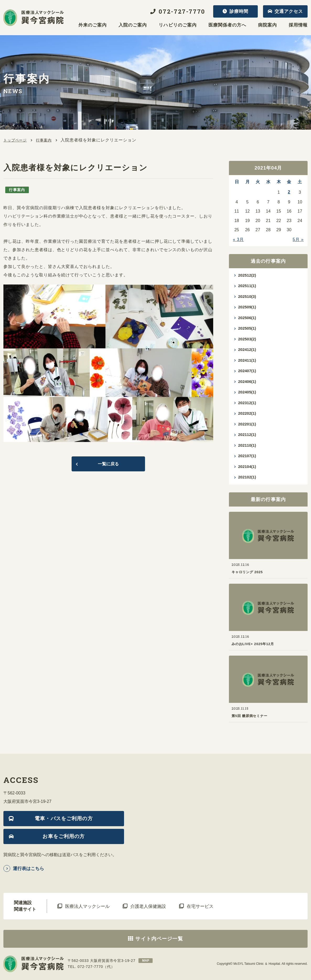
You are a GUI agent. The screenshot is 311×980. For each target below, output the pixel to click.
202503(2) (247, 339)
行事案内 (44, 140)
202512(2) (247, 275)
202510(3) (247, 296)
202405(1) (247, 392)
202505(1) (247, 328)
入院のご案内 (133, 25)
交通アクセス (289, 11)
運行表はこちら (28, 869)
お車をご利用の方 (64, 836)
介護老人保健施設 (148, 906)
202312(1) (247, 403)
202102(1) (247, 477)
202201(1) (247, 424)
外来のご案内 (93, 25)
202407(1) (247, 371)
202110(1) (247, 445)
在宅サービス (200, 906)
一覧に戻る (108, 464)
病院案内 (267, 25)
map (146, 961)
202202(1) (247, 413)
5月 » (298, 239)
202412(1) (247, 349)
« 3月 (238, 239)
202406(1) (247, 381)
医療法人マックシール (87, 906)
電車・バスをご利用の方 (64, 818)
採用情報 (298, 25)
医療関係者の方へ (227, 25)
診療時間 (239, 11)
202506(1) (247, 318)
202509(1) (247, 307)
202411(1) (247, 360)
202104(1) (247, 467)
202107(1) (247, 456)
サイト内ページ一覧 (159, 939)
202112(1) (247, 434)
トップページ (15, 140)
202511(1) (247, 286)
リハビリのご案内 (178, 25)
